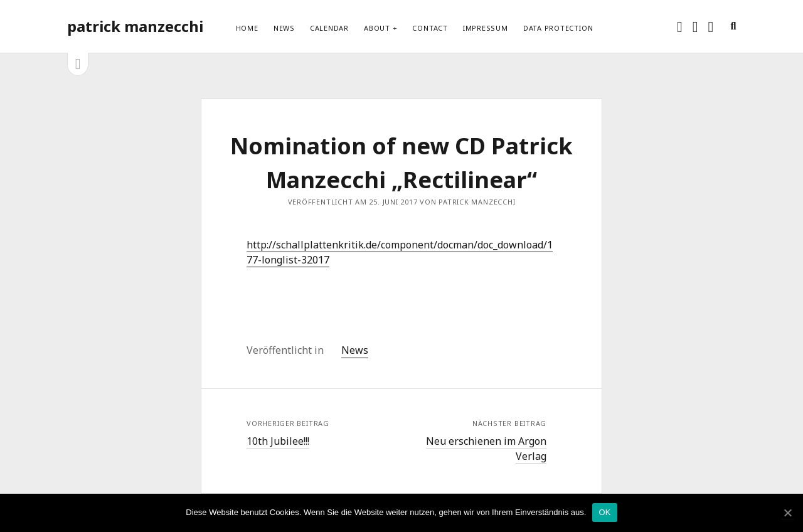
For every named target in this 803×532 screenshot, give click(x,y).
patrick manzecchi (135, 26)
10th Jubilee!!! (278, 441)
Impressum (486, 28)
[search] (733, 26)
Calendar (329, 28)
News (284, 28)
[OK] (787, 513)
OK (604, 512)
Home (247, 28)
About (377, 28)
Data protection (558, 28)
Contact (430, 28)
